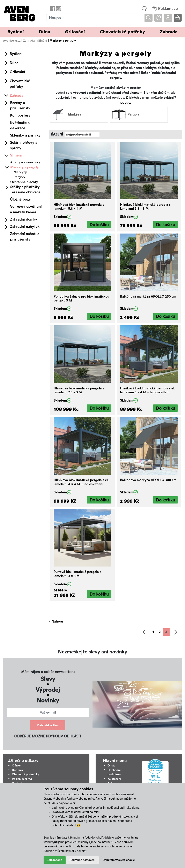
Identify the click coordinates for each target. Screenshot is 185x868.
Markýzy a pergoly (25, 167)
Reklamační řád (22, 779)
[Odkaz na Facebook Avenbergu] (52, 9)
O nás (111, 765)
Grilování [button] (75, 32)
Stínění (42, 40)
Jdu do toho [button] (55, 860)
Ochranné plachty (24, 182)
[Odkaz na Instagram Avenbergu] (58, 9)
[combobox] (82, 134)
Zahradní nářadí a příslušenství (25, 236)
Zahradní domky (24, 219)
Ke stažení (114, 779)
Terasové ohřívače (25, 192)
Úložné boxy (20, 199)
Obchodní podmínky (26, 774)
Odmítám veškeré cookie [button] (119, 860)
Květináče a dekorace (20, 125)
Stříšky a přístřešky (25, 187)
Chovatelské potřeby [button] (122, 32)
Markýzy (20, 172)
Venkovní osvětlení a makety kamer (26, 209)
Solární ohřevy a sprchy (24, 145)
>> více (123, 103)
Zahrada (29, 40)
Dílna (14, 63)
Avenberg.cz (12, 40)
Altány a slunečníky (25, 162)
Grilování (17, 72)
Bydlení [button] (16, 32)
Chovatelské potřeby (20, 84)
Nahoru (57, 621)
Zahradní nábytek (25, 226)
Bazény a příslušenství (21, 105)
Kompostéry (20, 115)
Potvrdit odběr (48, 725)
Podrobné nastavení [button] (83, 860)
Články (16, 765)
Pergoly (19, 177)
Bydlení (16, 54)
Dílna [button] (45, 32)
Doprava (17, 770)
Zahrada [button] (169, 32)
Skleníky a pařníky (25, 135)
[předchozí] (144, 632)
